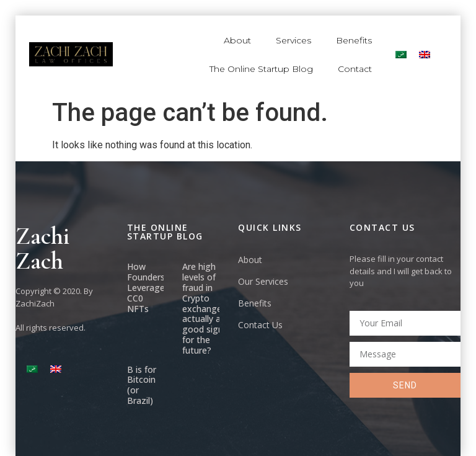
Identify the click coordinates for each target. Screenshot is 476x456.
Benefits (354, 40)
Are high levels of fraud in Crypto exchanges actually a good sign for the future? (204, 308)
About (237, 40)
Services (293, 40)
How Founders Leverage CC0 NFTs (146, 287)
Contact (355, 69)
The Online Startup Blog (261, 69)
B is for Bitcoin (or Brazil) (142, 385)
